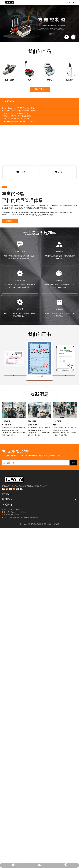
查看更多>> (39, 89)
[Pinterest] (18, 516)
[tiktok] (21, 516)
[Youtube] (10, 516)
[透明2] (18, 507)
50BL (49, 80)
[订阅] (74, 490)
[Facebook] (3, 516)
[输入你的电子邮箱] (35, 490)
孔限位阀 (70, 80)
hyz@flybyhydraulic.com (19, 539)
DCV (30, 80)
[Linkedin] (7, 516)
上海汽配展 (6, 449)
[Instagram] (14, 516)
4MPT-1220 (10, 80)
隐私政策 (57, 551)
